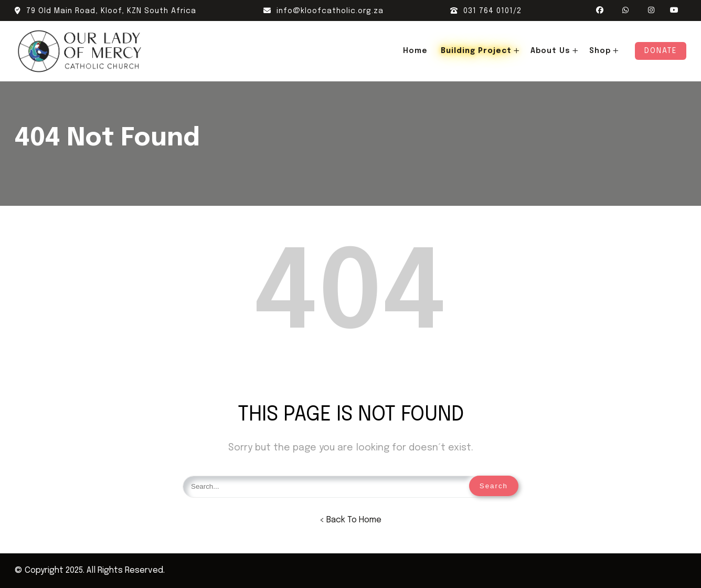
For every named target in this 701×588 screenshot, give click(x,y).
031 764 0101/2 (486, 11)
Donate (661, 51)
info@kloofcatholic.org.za (323, 11)
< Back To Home (350, 520)
